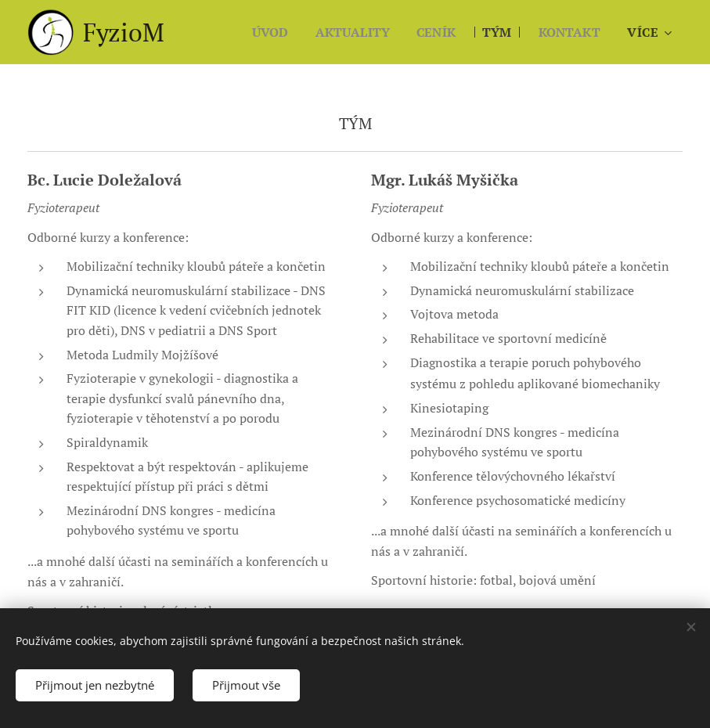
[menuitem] (257, 32)
